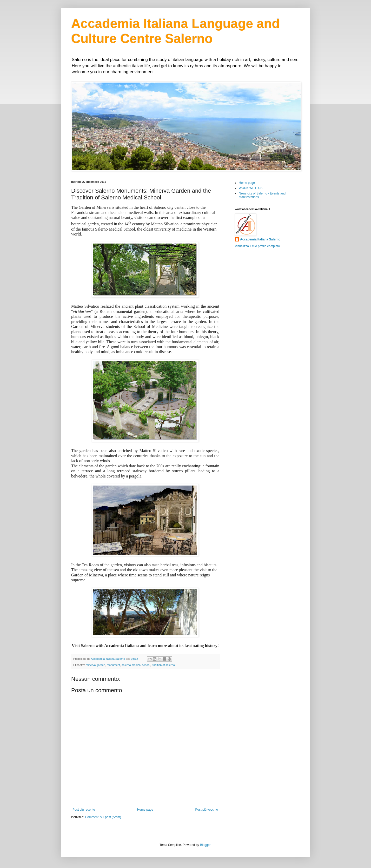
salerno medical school (136, 665)
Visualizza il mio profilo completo (257, 246)
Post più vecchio (207, 810)
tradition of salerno (163, 665)
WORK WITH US (251, 188)
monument (113, 665)
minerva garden (95, 665)
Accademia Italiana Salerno (260, 239)
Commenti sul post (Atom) (103, 817)
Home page (145, 810)
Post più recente (84, 810)
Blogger (205, 845)
